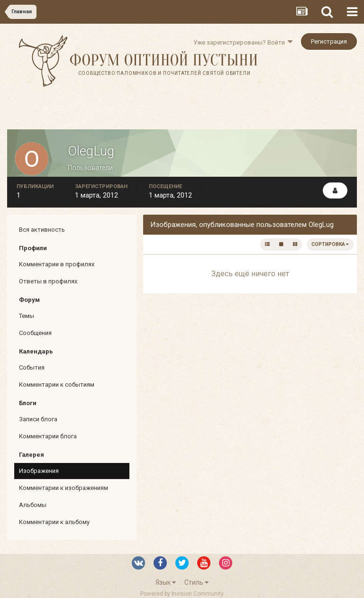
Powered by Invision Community (182, 594)
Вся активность (42, 230)
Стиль (196, 582)
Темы (27, 316)
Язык (166, 582)
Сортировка (330, 244)
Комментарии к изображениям (64, 488)
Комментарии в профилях (57, 264)
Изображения (39, 471)
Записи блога (38, 419)
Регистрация (329, 41)
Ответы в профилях (48, 281)
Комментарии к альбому (54, 522)
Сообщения (35, 333)
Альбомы (33, 505)
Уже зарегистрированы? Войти (243, 42)
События (32, 367)
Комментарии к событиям (57, 385)
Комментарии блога (48, 436)
